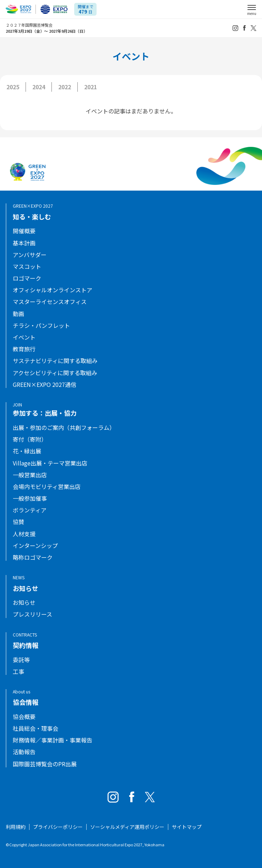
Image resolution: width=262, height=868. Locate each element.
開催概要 (24, 231)
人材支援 (24, 534)
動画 (18, 314)
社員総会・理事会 (36, 728)
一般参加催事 (30, 498)
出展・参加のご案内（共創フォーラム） (64, 428)
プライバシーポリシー (58, 827)
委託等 (21, 660)
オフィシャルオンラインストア (53, 290)
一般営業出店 (30, 475)
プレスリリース (32, 614)
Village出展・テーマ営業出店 (50, 463)
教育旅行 (24, 349)
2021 (91, 87)
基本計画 (24, 243)
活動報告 (24, 752)
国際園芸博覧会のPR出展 (45, 764)
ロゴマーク (27, 278)
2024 (39, 87)
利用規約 (16, 827)
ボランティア (30, 510)
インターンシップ (35, 546)
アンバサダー (30, 255)
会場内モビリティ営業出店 (47, 487)
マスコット (27, 267)
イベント (24, 337)
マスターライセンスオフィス (50, 302)
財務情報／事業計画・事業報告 (53, 740)
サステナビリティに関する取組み (55, 361)
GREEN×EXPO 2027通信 (45, 385)
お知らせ (24, 603)
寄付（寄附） (30, 439)
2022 (65, 87)
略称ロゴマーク (33, 557)
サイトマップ (187, 827)
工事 (18, 672)
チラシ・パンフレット (41, 326)
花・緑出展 (27, 451)
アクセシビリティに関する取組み (55, 373)
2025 (13, 87)
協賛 (18, 522)
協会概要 (24, 717)
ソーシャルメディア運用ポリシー (127, 827)
